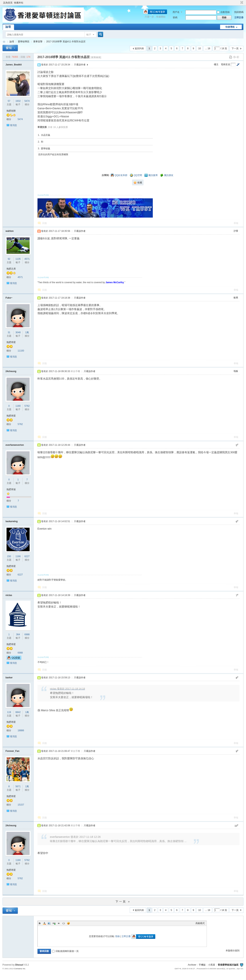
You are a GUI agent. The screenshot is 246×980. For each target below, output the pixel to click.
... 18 (208, 48)
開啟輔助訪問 (238, 3)
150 (9, 556)
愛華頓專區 (24, 42)
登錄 (117, 936)
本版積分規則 (233, 951)
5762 (27, 406)
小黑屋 (212, 965)
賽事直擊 (38, 42)
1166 (18, 556)
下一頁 (235, 48)
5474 (27, 101)
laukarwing (12, 521)
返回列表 (139, 48)
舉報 (236, 223)
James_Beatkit (14, 65)
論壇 (8, 27)
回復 (45, 223)
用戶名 (176, 12)
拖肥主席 (11, 269)
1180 (18, 406)
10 (199, 48)
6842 (18, 712)
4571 (27, 259)
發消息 (13, 125)
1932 (18, 101)
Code (64, 923)
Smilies (68, 923)
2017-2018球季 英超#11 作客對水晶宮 (66, 42)
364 (18, 634)
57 (9, 101)
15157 (21, 805)
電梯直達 (225, 64)
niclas (9, 595)
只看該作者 (80, 65)
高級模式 (200, 923)
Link (54, 923)
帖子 (89, 35)
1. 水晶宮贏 (44, 135)
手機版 (202, 965)
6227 (27, 556)
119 (9, 712)
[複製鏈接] (96, 57)
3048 (18, 332)
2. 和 (41, 142)
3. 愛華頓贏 (44, 149)
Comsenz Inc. (20, 969)
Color (44, 923)
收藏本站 (19, 3)
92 (9, 259)
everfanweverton (15, 445)
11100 (21, 351)
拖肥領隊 (11, 111)
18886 (21, 730)
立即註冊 (239, 18)
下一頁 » (123, 902)
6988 (27, 634)
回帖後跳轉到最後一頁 (65, 951)
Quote (59, 923)
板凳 (236, 298)
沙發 (236, 231)
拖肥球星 (11, 342)
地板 (236, 371)
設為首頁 (8, 3)
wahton (10, 231)
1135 (18, 259)
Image (49, 923)
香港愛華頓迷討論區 (4, 42)
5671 (18, 786)
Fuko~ (9, 298)
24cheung (11, 371)
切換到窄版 (241, 3)
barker (9, 678)
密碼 (175, 18)
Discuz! (20, 965)
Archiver (192, 965)
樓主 (216, 64)
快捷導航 (230, 27)
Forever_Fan (12, 751)
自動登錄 (223, 12)
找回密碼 (239, 12)
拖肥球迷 (11, 489)
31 (9, 332)
